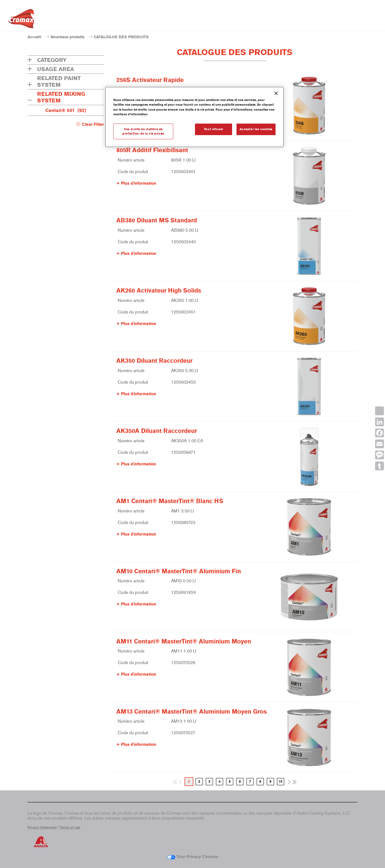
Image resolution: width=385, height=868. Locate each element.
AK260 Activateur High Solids (159, 291)
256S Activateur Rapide (150, 80)
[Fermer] (276, 93)
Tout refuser (214, 129)
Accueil (34, 37)
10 (280, 782)
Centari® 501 (66, 110)
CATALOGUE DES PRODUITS (121, 37)
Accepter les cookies (256, 129)
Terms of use (70, 828)
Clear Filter (93, 124)
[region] (194, 117)
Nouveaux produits (68, 37)
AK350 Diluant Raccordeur (154, 361)
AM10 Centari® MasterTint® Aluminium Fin (179, 571)
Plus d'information (139, 183)
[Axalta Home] (22, 20)
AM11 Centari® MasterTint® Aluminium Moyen (184, 642)
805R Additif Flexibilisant (152, 150)
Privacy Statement (42, 828)
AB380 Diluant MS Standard (157, 220)
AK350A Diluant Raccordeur (157, 431)
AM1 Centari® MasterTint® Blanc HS (170, 501)
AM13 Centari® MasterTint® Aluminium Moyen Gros (192, 712)
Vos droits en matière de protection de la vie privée (143, 131)
